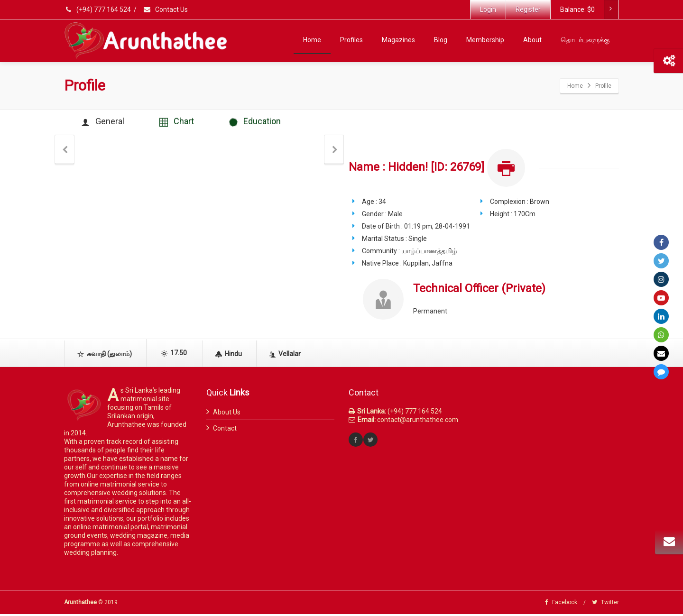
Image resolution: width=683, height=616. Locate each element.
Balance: (589, 9)
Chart (182, 123)
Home (312, 40)
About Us (227, 414)
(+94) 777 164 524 (98, 9)
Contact (225, 430)
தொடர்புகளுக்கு (585, 40)
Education (263, 123)
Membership (485, 40)
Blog (441, 40)
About (532, 40)
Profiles (351, 40)
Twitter (605, 604)
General (105, 123)
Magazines (398, 40)
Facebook (561, 604)
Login (488, 9)
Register (528, 9)
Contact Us (165, 9)
